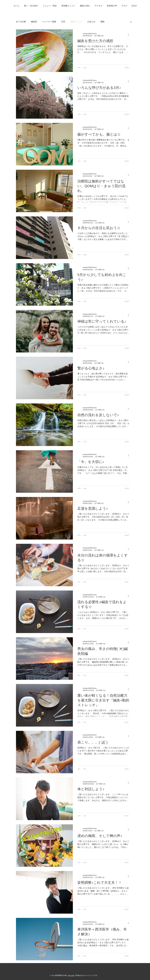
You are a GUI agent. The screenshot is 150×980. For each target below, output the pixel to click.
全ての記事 (21, 22)
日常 (63, 22)
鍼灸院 (34, 22)
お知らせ (91, 22)
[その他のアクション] (129, 35)
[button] (131, 22)
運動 (102, 22)
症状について (76, 22)
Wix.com (71, 975)
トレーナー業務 (49, 22)
